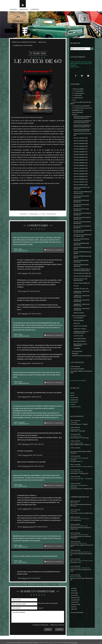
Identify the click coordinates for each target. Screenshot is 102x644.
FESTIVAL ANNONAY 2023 (81, 179)
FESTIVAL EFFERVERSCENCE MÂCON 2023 (81, 244)
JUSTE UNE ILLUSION (77, 443)
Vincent (73, 511)
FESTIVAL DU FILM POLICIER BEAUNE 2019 (81, 210)
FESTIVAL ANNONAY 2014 (81, 157)
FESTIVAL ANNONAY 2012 (81, 152)
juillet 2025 (74, 609)
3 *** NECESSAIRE (77, 96)
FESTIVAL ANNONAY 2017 (81, 165)
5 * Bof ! (74, 100)
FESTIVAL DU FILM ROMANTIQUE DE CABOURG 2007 (83, 231)
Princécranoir (74, 568)
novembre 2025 (75, 600)
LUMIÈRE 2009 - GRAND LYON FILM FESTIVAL (82, 301)
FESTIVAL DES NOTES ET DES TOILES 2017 (82, 188)
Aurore (20, 561)
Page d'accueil (42, 42)
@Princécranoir (26, 444)
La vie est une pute (77, 351)
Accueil (14, 9)
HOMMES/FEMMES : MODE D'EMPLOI (81, 467)
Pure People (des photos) (77, 369)
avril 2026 (74, 588)
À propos (35, 9)
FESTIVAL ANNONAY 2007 (81, 138)
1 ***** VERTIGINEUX (78, 91)
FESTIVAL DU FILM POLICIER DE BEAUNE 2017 (82, 227)
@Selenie (73, 519)
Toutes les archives (77, 613)
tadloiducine (26, 509)
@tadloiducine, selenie (28, 527)
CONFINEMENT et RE (78, 110)
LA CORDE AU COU (76, 436)
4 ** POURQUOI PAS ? (78, 98)
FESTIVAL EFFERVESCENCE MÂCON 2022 (81, 266)
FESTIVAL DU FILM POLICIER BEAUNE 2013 (81, 201)
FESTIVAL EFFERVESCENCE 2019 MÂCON (82, 248)
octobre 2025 (75, 602)
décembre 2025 (75, 598)
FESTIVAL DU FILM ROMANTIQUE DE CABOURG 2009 (83, 235)
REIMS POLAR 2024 (79, 313)
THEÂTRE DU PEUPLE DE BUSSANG (82, 356)
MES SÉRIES (75, 354)
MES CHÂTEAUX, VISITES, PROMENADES (80, 345)
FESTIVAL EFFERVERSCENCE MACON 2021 (81, 240)
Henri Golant (74, 402)
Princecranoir (22, 422)
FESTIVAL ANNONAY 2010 (81, 146)
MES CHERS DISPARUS (80, 341)
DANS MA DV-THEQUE (80, 329)
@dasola (25, 397)
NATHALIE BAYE (75, 429)
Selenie (21, 485)
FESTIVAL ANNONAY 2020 (81, 174)
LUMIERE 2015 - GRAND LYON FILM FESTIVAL (82, 292)
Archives (24, 9)
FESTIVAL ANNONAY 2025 (81, 185)
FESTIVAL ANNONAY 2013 (81, 154)
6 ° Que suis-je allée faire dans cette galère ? (81, 103)
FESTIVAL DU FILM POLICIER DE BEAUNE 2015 (82, 218)
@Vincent (73, 503)
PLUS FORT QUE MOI (77, 472)
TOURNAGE (77, 348)
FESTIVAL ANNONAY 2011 (81, 149)
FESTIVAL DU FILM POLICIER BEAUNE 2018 (81, 205)
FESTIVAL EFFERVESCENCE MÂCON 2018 (81, 261)
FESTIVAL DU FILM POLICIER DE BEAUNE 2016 (82, 223)
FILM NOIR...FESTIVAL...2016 (81, 289)
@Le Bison (25, 273)
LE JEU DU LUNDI (78, 336)
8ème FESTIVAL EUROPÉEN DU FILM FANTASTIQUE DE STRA (82, 126)
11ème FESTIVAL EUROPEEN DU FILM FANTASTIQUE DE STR (82, 122)
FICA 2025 (76, 286)
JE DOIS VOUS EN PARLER (79, 316)
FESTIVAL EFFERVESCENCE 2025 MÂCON (82, 257)
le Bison (21, 249)
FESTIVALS (75, 115)
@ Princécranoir (27, 466)
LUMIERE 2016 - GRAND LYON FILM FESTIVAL (82, 296)
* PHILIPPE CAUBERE (78, 89)
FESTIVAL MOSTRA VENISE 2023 (82, 276)
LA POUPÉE (74, 423)
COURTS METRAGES (77, 112)
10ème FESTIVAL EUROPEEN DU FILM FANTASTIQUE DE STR (82, 117)
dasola (20, 382)
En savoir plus (74, 643)
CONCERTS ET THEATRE (80, 326)
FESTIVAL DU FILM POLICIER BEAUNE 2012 (81, 197)
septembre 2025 (76, 605)
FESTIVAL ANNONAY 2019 (81, 171)
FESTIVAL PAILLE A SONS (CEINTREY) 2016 (80, 280)
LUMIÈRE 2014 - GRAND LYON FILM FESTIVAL (82, 309)
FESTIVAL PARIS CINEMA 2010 (82, 283)
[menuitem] (14, 9)
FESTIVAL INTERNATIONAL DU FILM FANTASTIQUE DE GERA (82, 270)
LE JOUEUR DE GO (38, 61)
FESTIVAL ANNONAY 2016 (81, 163)
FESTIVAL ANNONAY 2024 (81, 182)
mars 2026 (74, 591)
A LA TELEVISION (78, 318)
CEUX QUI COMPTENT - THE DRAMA (81, 479)
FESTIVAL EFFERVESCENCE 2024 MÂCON (82, 253)
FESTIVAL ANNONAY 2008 (81, 141)
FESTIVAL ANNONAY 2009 (81, 143)
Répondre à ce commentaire (54, 250)
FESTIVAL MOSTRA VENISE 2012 (82, 273)
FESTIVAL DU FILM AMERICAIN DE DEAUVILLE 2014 (83, 192)
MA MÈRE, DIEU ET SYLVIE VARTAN (23, 45)
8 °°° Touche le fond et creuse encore (82, 108)
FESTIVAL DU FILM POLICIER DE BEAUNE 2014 (82, 214)
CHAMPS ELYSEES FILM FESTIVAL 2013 (83, 134)
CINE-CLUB (77, 323)
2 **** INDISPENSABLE (32, 214)
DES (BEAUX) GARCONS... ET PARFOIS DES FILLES (81, 332)
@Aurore (25, 578)
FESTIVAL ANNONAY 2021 (81, 176)
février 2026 (74, 593)
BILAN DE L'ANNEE (79, 320)
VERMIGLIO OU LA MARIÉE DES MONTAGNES (24, 42)
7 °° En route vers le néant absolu (81, 106)
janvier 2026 (74, 595)
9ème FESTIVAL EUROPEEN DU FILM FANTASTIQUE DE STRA (82, 130)
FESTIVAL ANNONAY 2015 (81, 160)
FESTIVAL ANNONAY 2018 (81, 168)
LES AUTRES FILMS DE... (80, 339)
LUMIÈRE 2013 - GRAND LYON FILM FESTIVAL (82, 305)
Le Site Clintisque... (75, 367)
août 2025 (74, 607)
